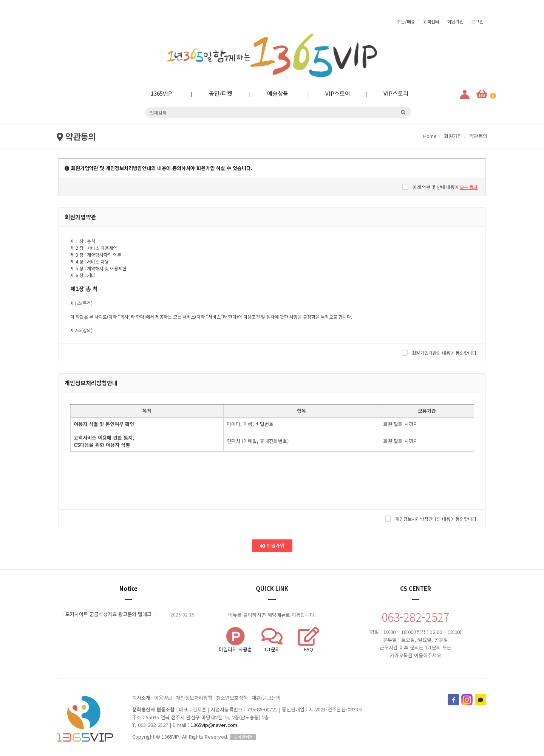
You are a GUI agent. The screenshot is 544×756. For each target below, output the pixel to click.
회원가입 (455, 21)
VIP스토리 (390, 93)
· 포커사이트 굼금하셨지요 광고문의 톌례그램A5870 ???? (128, 614)
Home (430, 136)
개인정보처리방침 (194, 698)
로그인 (477, 21)
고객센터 (431, 21)
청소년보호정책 (232, 698)
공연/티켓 (215, 93)
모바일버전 (243, 737)
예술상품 (272, 93)
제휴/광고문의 (266, 698)
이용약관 (163, 698)
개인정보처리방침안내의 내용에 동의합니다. (431, 519)
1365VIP (155, 93)
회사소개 (141, 698)
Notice (128, 588)
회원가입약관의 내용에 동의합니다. (440, 353)
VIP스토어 (332, 93)
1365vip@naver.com (214, 725)
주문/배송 (406, 21)
